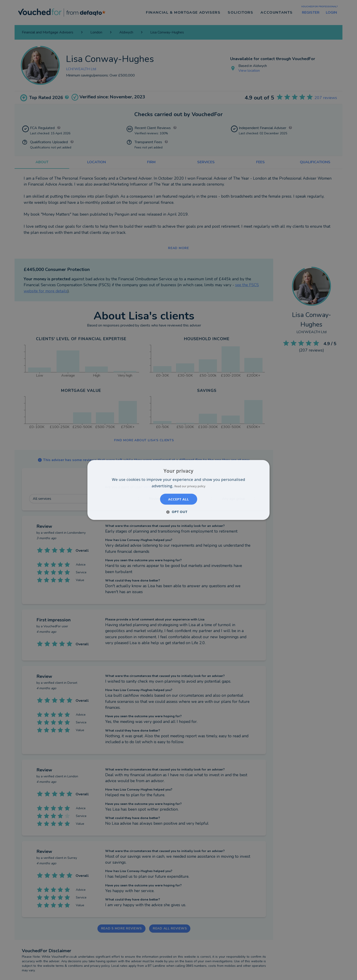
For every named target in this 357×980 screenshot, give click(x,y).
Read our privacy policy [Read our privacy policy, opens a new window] (190, 486)
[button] (178, 512)
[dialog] (178, 490)
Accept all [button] (178, 499)
